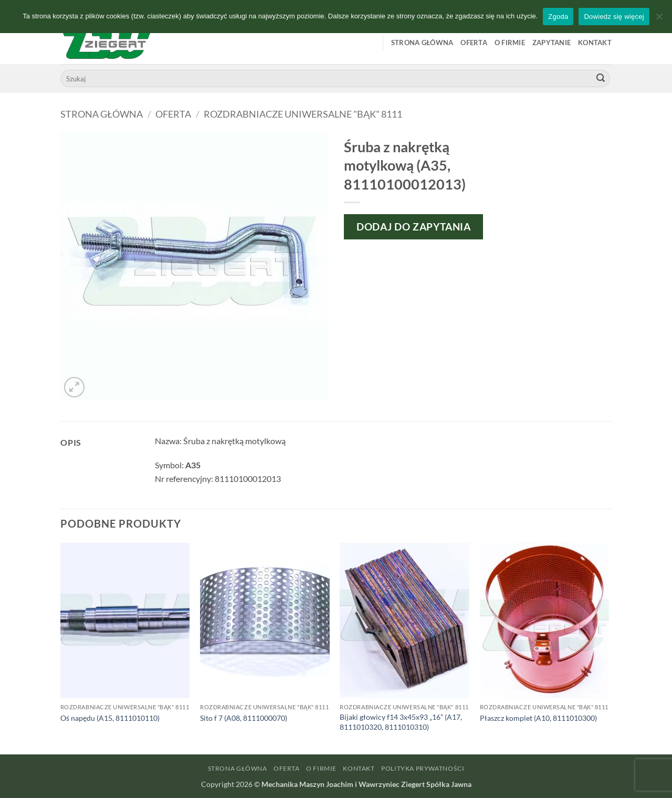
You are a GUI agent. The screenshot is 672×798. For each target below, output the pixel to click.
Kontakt (595, 43)
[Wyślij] (601, 79)
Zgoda (558, 17)
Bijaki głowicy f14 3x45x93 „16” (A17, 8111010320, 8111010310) (401, 722)
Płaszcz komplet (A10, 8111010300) (538, 718)
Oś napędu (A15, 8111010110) (110, 718)
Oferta (474, 43)
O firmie (510, 43)
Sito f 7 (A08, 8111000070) (244, 718)
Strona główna (422, 43)
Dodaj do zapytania (413, 227)
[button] (74, 387)
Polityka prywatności (423, 768)
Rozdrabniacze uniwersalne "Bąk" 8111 (303, 114)
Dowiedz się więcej (614, 17)
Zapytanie (552, 43)
